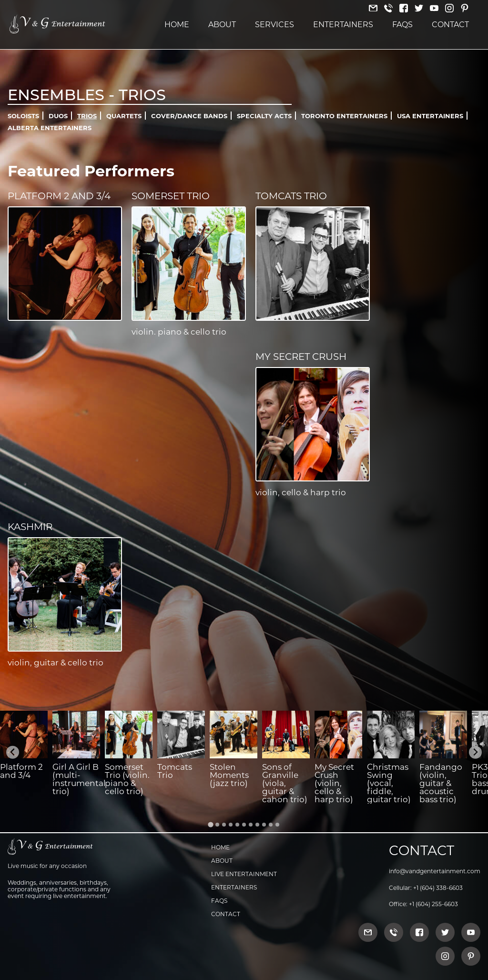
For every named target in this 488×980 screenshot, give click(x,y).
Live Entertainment (244, 874)
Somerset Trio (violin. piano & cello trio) (127, 779)
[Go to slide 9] (264, 825)
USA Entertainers (430, 116)
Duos (58, 116)
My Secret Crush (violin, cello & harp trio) (334, 783)
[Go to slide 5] (237, 825)
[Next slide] (475, 752)
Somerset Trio (171, 196)
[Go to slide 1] (210, 824)
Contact (450, 25)
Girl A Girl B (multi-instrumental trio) (79, 779)
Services (274, 25)
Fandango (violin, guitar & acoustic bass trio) (441, 783)
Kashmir (30, 527)
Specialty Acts (264, 116)
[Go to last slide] (13, 752)
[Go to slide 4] (231, 825)
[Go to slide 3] (224, 825)
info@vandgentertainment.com (435, 871)
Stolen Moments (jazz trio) (229, 775)
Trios (87, 116)
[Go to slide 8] (257, 825)
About (222, 25)
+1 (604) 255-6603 (433, 904)
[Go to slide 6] (244, 825)
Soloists (23, 116)
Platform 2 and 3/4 (59, 196)
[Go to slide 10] (271, 825)
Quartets (124, 116)
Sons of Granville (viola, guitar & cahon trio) (285, 783)
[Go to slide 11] (277, 825)
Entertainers (343, 25)
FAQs (402, 25)
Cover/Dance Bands (189, 116)
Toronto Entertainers (344, 116)
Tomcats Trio (291, 196)
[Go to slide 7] (251, 825)
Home (177, 25)
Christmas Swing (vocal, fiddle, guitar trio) (389, 783)
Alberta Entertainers (50, 128)
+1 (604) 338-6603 (438, 888)
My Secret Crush (301, 357)
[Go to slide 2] (217, 825)
